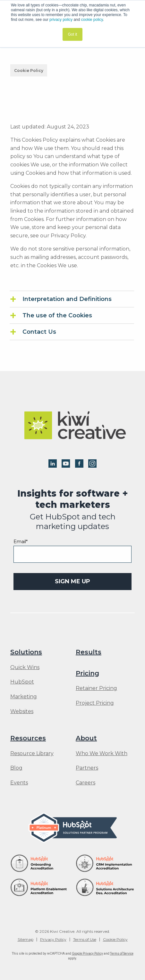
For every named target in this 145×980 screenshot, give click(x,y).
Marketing (24, 697)
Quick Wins (25, 667)
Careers (85, 783)
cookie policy (92, 20)
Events (19, 783)
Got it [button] (73, 34)
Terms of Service (122, 954)
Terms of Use (85, 940)
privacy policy (61, 20)
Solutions (26, 652)
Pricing (87, 673)
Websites (22, 711)
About (86, 738)
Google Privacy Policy (87, 954)
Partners (87, 768)
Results (89, 652)
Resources (28, 738)
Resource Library (32, 754)
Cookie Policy (115, 940)
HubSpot (22, 682)
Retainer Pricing (96, 688)
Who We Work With (102, 754)
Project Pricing (95, 703)
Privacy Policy (53, 940)
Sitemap (26, 940)
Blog (16, 768)
